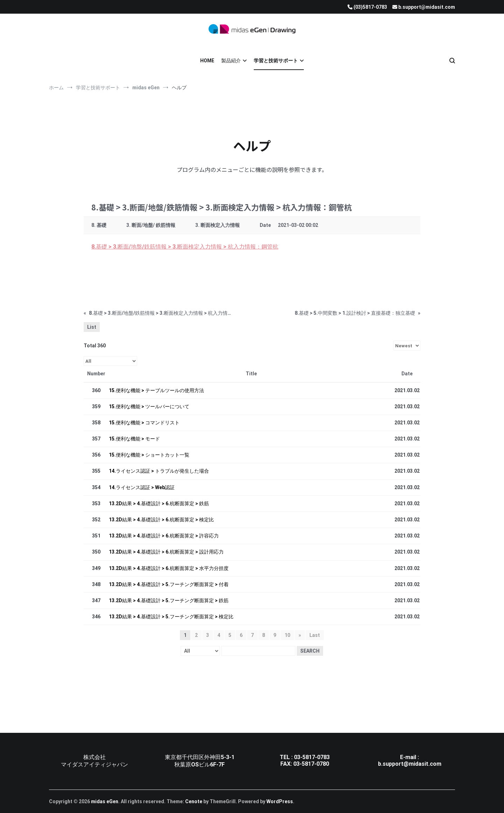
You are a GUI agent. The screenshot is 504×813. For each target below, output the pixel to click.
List (92, 327)
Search (310, 651)
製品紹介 (231, 61)
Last (315, 635)
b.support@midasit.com (410, 764)
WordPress (280, 801)
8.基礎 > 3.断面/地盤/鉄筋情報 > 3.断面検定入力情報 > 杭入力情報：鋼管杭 (185, 247)
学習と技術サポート (276, 61)
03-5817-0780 (311, 764)
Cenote (194, 801)
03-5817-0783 (312, 757)
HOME (207, 61)
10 (287, 635)
